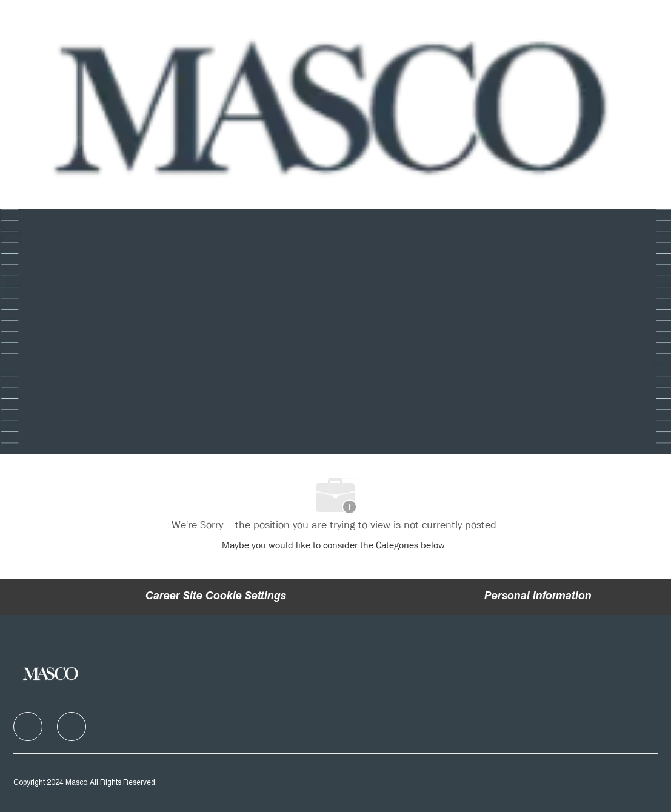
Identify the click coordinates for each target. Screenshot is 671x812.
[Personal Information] (538, 597)
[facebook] (28, 727)
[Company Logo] (334, 105)
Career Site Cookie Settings (216, 597)
